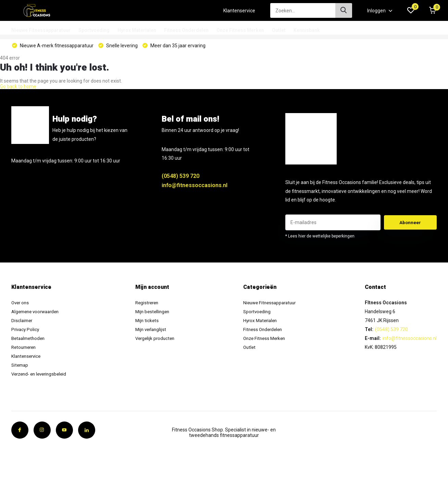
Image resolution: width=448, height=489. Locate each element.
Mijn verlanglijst (153, 332)
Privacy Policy (26, 332)
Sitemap (21, 368)
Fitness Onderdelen (186, 30)
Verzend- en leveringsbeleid (41, 377)
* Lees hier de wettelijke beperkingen (320, 239)
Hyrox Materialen (137, 30)
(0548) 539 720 (181, 179)
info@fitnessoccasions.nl (195, 188)
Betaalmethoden (30, 341)
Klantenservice (239, 11)
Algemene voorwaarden (38, 314)
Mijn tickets (148, 323)
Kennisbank (307, 30)
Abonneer (410, 225)
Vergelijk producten (157, 341)
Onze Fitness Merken (240, 30)
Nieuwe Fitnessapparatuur (41, 30)
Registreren (149, 305)
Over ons (21, 305)
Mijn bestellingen (154, 314)
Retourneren (25, 350)
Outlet (279, 30)
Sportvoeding (94, 30)
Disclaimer (23, 323)
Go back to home (18, 89)
